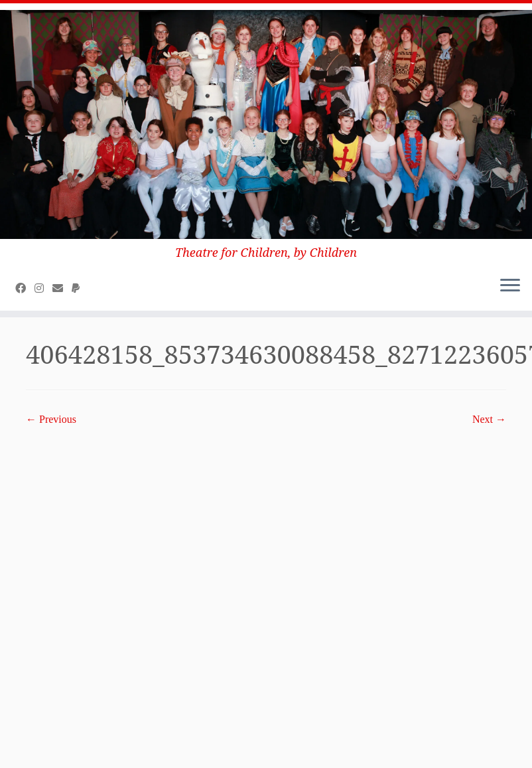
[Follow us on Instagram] (43, 288)
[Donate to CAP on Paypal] (80, 288)
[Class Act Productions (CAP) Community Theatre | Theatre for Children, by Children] (266, 124)
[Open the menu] (510, 287)
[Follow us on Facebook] (25, 288)
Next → (489, 419)
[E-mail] (62, 288)
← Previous (51, 419)
